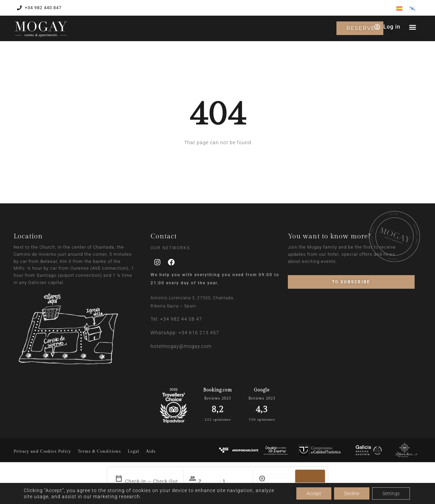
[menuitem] (399, 8)
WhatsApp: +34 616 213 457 (185, 333)
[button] (413, 27)
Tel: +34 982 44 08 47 (176, 319)
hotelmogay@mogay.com (181, 346)
